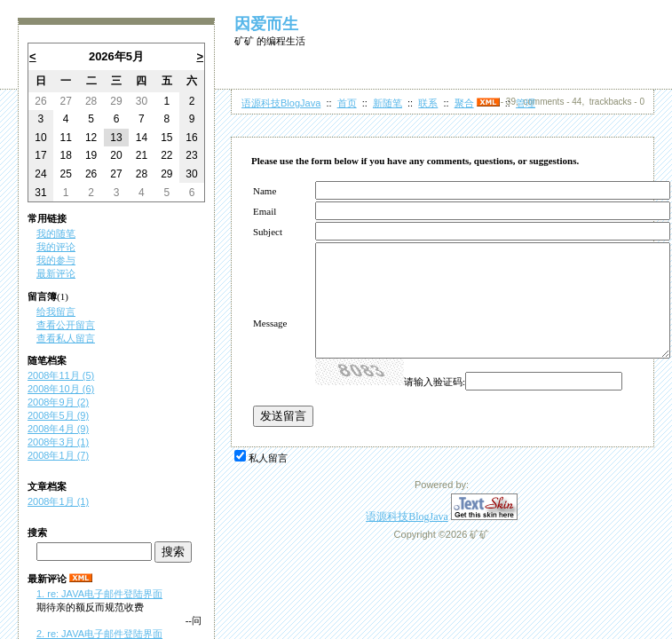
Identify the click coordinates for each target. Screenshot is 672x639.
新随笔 (387, 103)
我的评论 (56, 247)
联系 (428, 103)
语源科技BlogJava (281, 103)
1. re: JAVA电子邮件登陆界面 (99, 594)
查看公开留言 (66, 325)
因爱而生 (266, 24)
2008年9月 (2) (58, 402)
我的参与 (56, 260)
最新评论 (56, 273)
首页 (347, 103)
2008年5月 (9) (58, 415)
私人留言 (268, 458)
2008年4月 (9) (58, 429)
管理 (526, 103)
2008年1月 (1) (58, 501)
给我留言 (56, 312)
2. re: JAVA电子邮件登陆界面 (99, 634)
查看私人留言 (66, 338)
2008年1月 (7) (58, 455)
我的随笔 (56, 233)
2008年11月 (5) (61, 375)
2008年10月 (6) (61, 389)
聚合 (464, 103)
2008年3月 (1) (58, 442)
